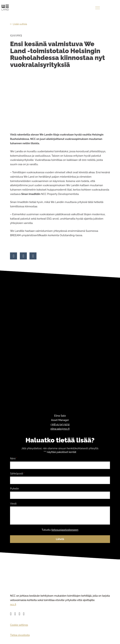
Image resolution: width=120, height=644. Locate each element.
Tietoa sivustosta (20, 637)
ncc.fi (13, 607)
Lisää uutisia (20, 24)
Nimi (14, 459)
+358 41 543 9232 (60, 425)
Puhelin (14, 489)
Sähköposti (17, 474)
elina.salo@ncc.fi (60, 429)
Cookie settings (19, 627)
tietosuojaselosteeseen (65, 532)
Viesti (13, 504)
